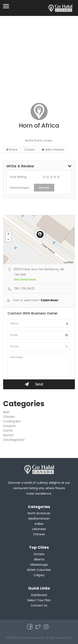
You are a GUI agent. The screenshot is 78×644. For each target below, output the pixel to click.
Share (12, 150)
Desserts (9, 426)
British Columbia (39, 570)
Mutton (8, 435)
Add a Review (53, 150)
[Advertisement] (39, 57)
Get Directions (25, 279)
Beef (6, 412)
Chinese (39, 534)
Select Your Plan (39, 600)
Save (30, 150)
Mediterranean (39, 519)
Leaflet (69, 262)
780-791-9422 (24, 288)
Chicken (9, 417)
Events (8, 431)
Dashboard (39, 595)
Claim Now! (50, 300)
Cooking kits (12, 421)
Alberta (39, 559)
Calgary (39, 575)
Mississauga (39, 565)
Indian (39, 524)
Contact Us (39, 605)
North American (39, 513)
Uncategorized (14, 440)
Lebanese (39, 529)
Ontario (39, 554)
